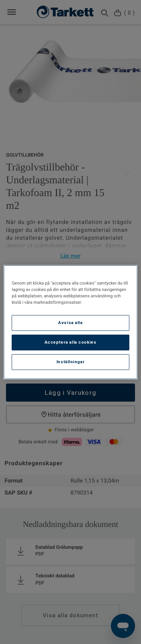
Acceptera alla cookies (71, 342)
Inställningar (70, 362)
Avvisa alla (70, 323)
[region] (70, 322)
